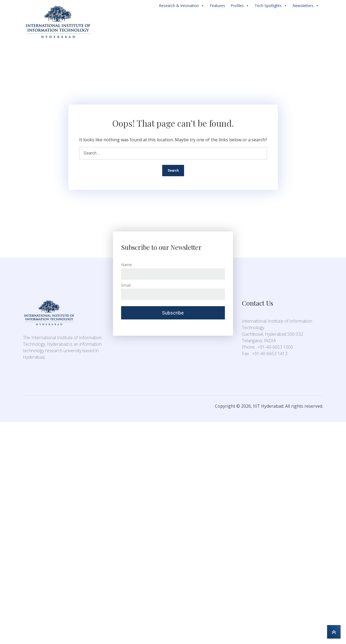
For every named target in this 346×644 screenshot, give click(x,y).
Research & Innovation (182, 6)
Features (217, 6)
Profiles (240, 6)
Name (127, 265)
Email (126, 285)
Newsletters (306, 6)
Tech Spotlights (271, 6)
